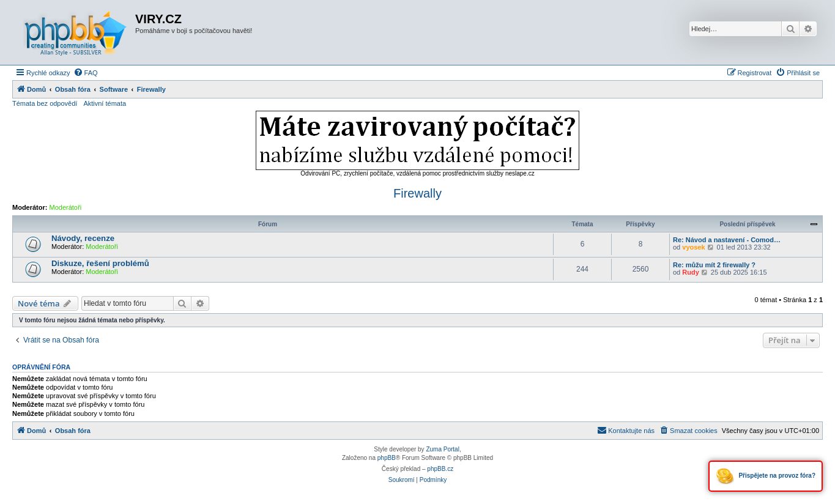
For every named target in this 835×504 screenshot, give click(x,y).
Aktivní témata (105, 103)
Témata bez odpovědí (45, 103)
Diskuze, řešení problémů (100, 263)
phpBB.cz (440, 469)
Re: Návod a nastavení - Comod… (727, 240)
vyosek (693, 247)
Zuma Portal (442, 449)
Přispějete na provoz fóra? (766, 476)
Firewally (418, 193)
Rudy (691, 272)
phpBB (387, 458)
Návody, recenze (83, 238)
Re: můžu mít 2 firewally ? (714, 265)
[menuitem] (86, 73)
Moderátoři (66, 207)
